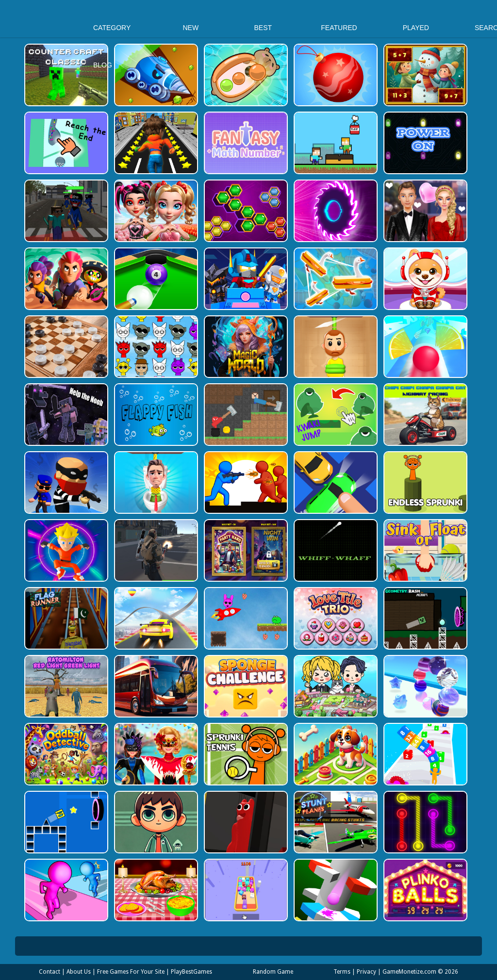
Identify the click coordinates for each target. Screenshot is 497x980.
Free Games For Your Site (131, 972)
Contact (50, 972)
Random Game (273, 972)
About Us (79, 972)
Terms (342, 972)
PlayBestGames (191, 972)
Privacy (366, 972)
